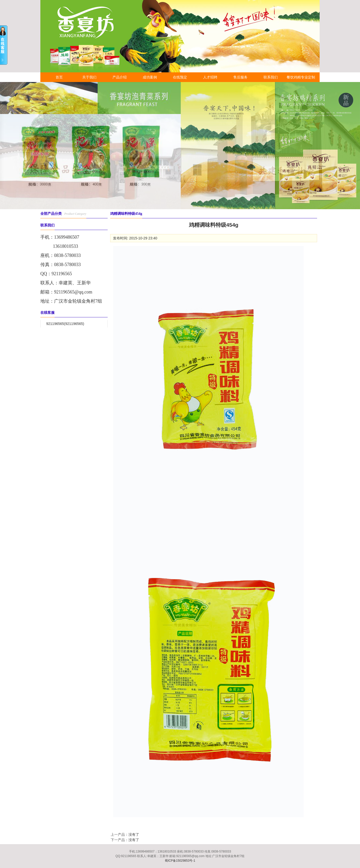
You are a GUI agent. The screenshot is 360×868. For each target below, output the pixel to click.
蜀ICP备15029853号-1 (180, 861)
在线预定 (180, 77)
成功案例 (150, 77)
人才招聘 (210, 77)
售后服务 (240, 77)
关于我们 (89, 77)
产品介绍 (120, 77)
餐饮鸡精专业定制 (301, 77)
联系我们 (271, 77)
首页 (59, 77)
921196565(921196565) (65, 324)
